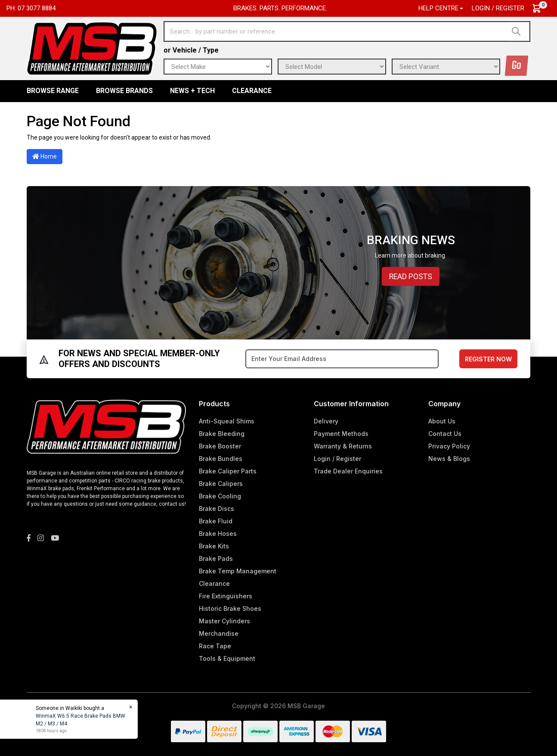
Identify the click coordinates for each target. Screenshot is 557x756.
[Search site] (518, 31)
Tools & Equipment (227, 658)
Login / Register (498, 8)
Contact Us (445, 434)
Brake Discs (217, 509)
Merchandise (219, 633)
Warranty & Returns (343, 446)
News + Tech (192, 91)
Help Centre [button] (438, 8)
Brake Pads (216, 558)
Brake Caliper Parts (228, 471)
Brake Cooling (220, 496)
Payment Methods (341, 434)
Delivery (326, 421)
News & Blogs (449, 459)
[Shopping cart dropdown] (541, 8)
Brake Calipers (221, 484)
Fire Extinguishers (226, 596)
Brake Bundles (221, 459)
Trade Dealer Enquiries (348, 471)
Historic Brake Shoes (230, 608)
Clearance (252, 91)
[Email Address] (342, 359)
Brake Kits (214, 546)
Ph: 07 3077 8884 (31, 8)
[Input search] (336, 31)
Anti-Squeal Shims (227, 421)
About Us (442, 421)
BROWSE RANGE (53, 91)
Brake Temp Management (238, 571)
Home (45, 156)
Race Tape (215, 646)
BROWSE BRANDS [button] (124, 91)
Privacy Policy (449, 446)
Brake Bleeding (222, 434)
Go (517, 66)
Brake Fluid (216, 521)
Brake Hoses (218, 534)
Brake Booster (220, 446)
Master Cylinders (224, 621)
